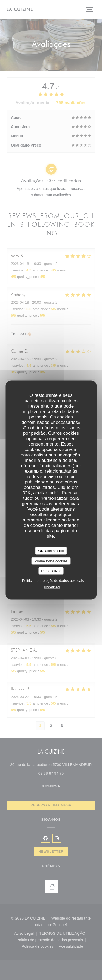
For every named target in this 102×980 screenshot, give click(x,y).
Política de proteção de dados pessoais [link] (53, 580)
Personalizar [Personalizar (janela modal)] (51, 571)
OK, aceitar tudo (51, 551)
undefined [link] (52, 587)
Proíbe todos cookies (51, 561)
